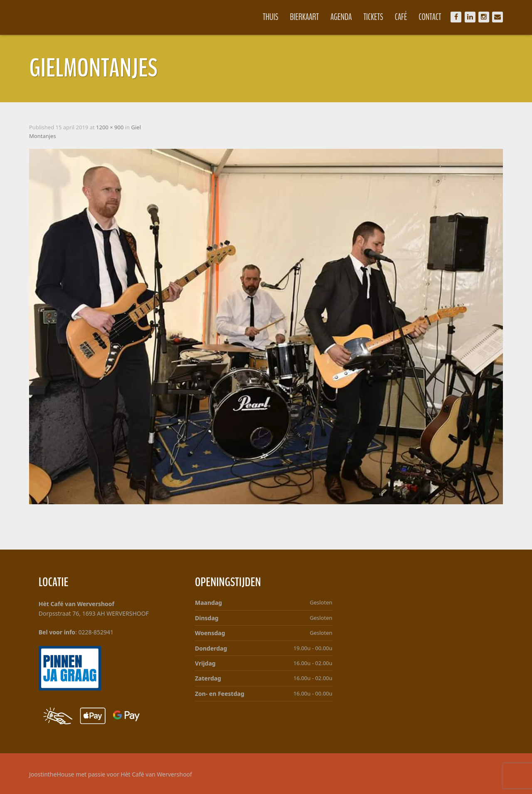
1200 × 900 (110, 127)
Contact (430, 17)
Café (401, 17)
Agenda (341, 17)
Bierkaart (305, 17)
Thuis (270, 17)
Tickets (373, 17)
